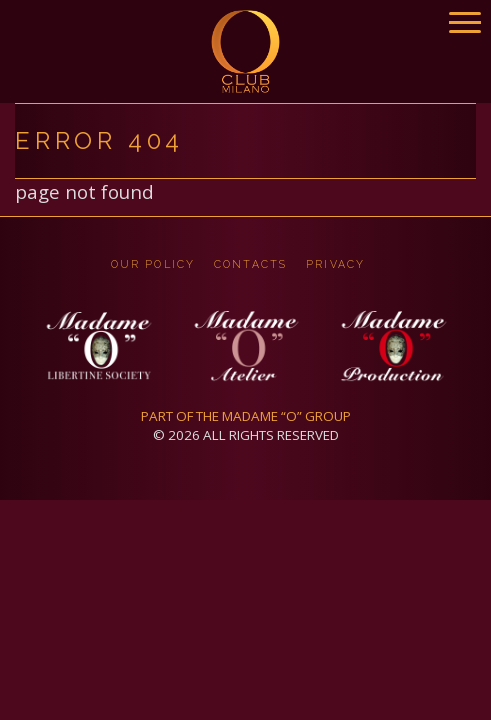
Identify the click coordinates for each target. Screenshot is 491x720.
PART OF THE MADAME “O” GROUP (246, 416)
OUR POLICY (153, 264)
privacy (335, 264)
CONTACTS (250, 264)
